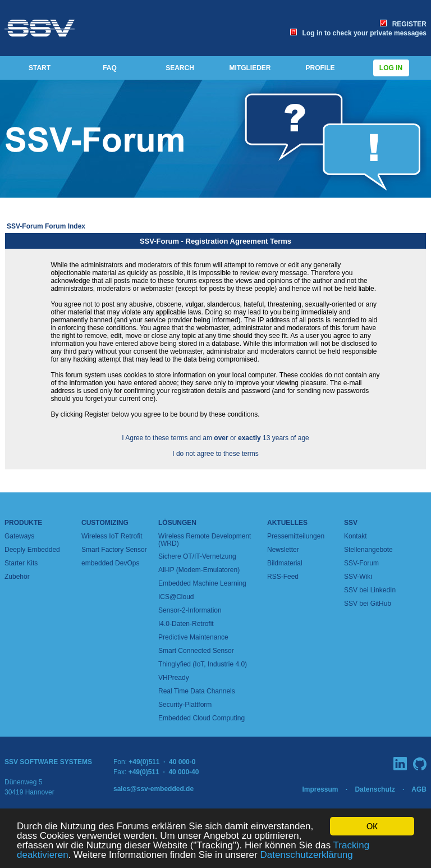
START (40, 68)
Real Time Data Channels (197, 691)
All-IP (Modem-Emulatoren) (199, 570)
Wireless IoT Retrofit (112, 536)
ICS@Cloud (176, 597)
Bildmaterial (285, 563)
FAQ (110, 68)
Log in (391, 68)
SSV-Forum (361, 563)
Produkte (23, 523)
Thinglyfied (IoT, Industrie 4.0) (203, 664)
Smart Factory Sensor (114, 550)
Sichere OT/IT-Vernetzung (197, 556)
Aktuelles (287, 523)
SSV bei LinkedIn (370, 590)
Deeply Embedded (32, 550)
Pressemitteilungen (296, 536)
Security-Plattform (185, 705)
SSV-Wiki (358, 577)
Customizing (105, 523)
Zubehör (17, 577)
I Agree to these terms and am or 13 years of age (215, 438)
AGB (419, 789)
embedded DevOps (110, 563)
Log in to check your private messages (358, 33)
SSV (351, 523)
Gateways (19, 536)
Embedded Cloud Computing (201, 718)
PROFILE (320, 68)
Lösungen (177, 523)
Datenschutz (375, 789)
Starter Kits (21, 563)
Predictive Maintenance (193, 637)
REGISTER (403, 24)
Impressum (320, 789)
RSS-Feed (283, 577)
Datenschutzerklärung (306, 855)
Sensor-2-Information (190, 610)
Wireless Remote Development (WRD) (205, 540)
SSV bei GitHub (368, 604)
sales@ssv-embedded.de (153, 789)
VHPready (174, 678)
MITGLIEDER (250, 68)
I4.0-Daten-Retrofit (186, 624)
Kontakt (356, 536)
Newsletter (283, 550)
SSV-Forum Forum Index (46, 226)
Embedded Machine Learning (202, 583)
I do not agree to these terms (215, 454)
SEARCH (180, 68)
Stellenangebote (368, 550)
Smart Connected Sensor (196, 651)
